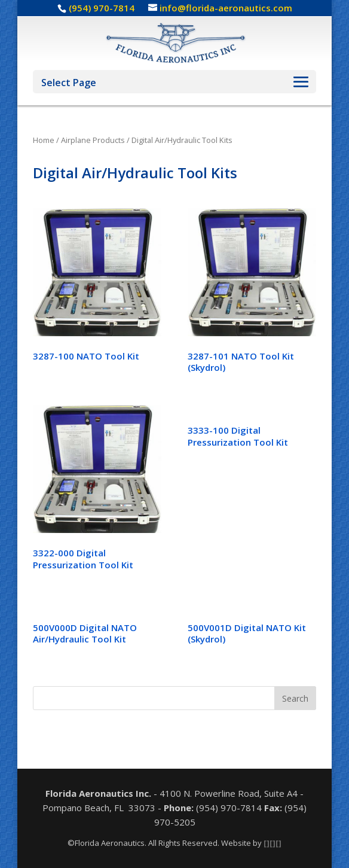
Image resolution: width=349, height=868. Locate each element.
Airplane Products (93, 140)
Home (44, 140)
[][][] (273, 843)
